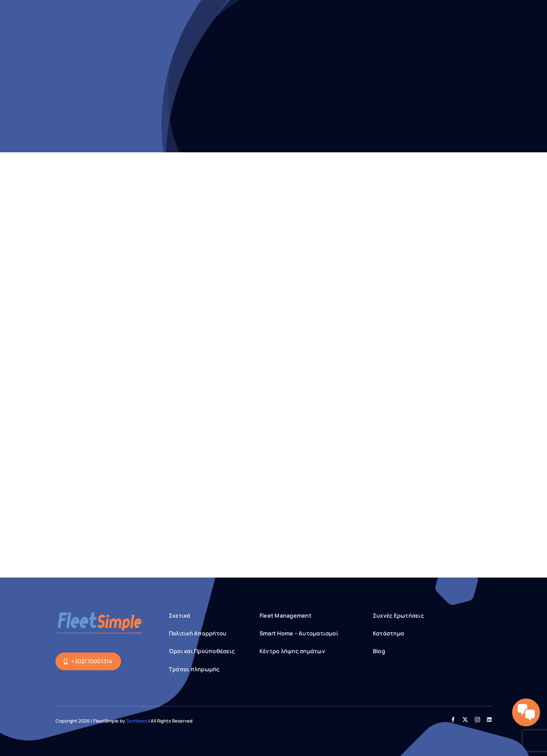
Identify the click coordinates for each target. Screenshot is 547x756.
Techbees (137, 721)
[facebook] (453, 720)
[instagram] (477, 720)
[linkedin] (489, 720)
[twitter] (465, 720)
